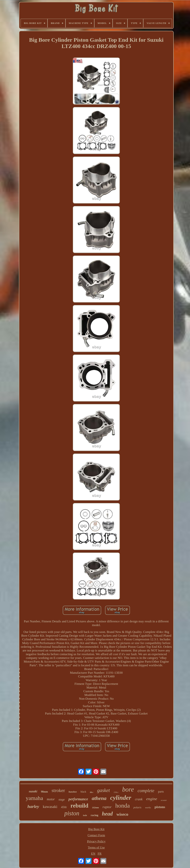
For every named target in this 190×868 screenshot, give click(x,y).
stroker (58, 790)
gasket (103, 790)
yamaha (34, 798)
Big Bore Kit (96, 829)
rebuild (79, 806)
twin (85, 815)
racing (95, 815)
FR (100, 854)
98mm (44, 792)
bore (128, 789)
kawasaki (50, 807)
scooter (164, 800)
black (83, 792)
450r (64, 807)
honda (122, 806)
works (148, 807)
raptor (107, 807)
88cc (92, 792)
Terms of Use (96, 848)
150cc (116, 792)
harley (33, 806)
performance (78, 799)
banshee (73, 792)
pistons (160, 807)
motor (51, 799)
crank (139, 799)
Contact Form (96, 835)
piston (72, 813)
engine (152, 799)
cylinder (121, 798)
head (107, 814)
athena (99, 798)
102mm (95, 808)
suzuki (33, 791)
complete (146, 791)
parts (161, 792)
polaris (137, 807)
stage (62, 799)
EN (93, 854)
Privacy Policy (96, 841)
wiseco (122, 814)
